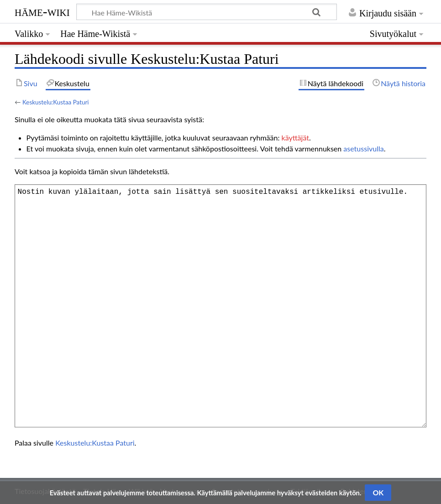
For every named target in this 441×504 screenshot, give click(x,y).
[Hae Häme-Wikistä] (207, 12)
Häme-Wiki (42, 11)
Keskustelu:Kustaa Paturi (56, 102)
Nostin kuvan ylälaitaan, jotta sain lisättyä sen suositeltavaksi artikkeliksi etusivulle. (220, 306)
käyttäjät (295, 138)
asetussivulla (363, 148)
